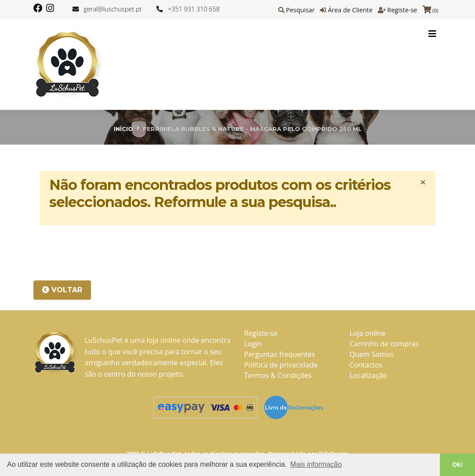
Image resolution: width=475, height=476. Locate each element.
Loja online (368, 333)
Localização (368, 375)
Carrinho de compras (384, 344)
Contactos (366, 365)
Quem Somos (372, 354)
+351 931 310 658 (194, 9)
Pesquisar (301, 10)
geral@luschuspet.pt (112, 9)
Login (253, 344)
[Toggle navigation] (432, 34)
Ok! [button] (457, 465)
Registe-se (402, 10)
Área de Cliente (350, 10)
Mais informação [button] (316, 464)
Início (123, 129)
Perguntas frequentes (280, 354)
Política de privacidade (281, 365)
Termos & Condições (278, 375)
